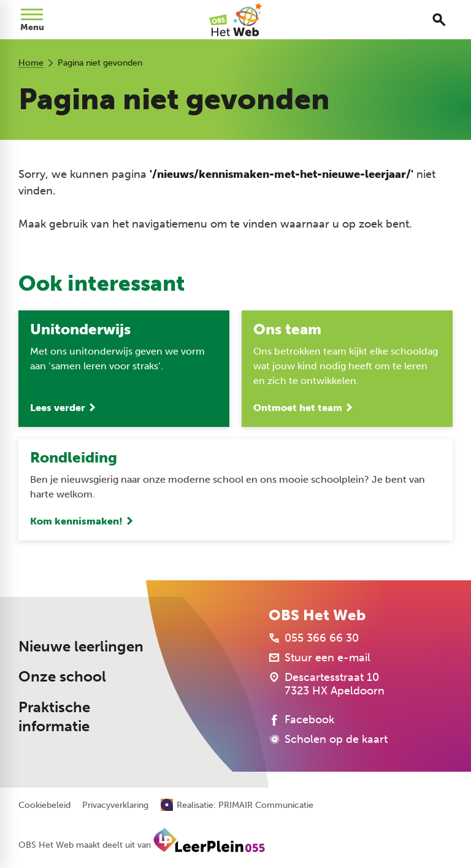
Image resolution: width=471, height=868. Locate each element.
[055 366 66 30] (314, 638)
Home (31, 63)
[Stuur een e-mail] (320, 658)
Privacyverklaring (115, 805)
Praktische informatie (54, 717)
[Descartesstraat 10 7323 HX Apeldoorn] (327, 684)
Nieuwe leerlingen (81, 647)
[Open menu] (32, 20)
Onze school (62, 677)
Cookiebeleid (44, 805)
